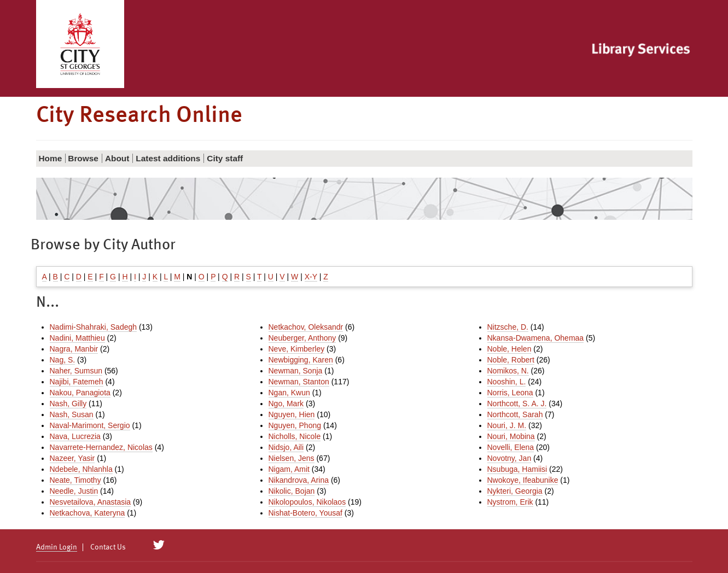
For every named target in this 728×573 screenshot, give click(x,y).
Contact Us (108, 547)
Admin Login (57, 547)
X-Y (311, 277)
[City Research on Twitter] (158, 545)
